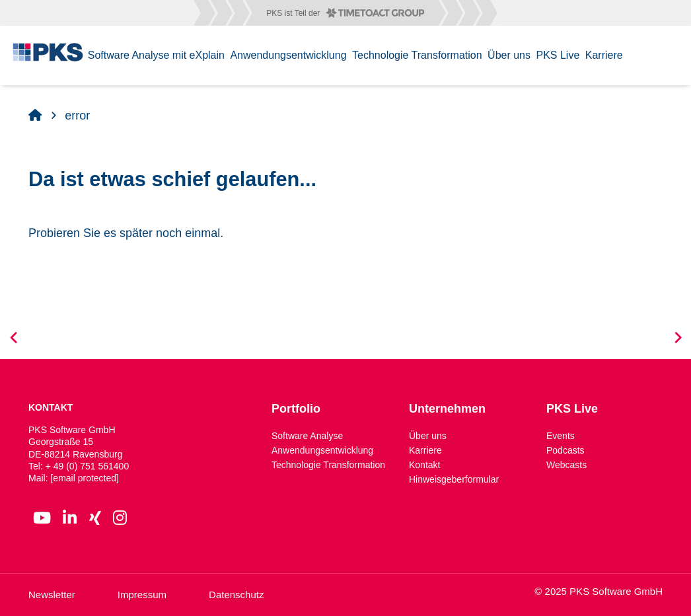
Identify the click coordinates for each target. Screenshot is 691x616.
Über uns (428, 436)
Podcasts (565, 450)
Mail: (74, 478)
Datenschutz (236, 595)
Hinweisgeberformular (454, 479)
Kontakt (424, 465)
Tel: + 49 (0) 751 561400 (79, 466)
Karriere (425, 450)
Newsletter (52, 595)
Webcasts (566, 465)
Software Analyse (307, 436)
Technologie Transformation (328, 465)
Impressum (142, 595)
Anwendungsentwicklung (322, 450)
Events (561, 436)
